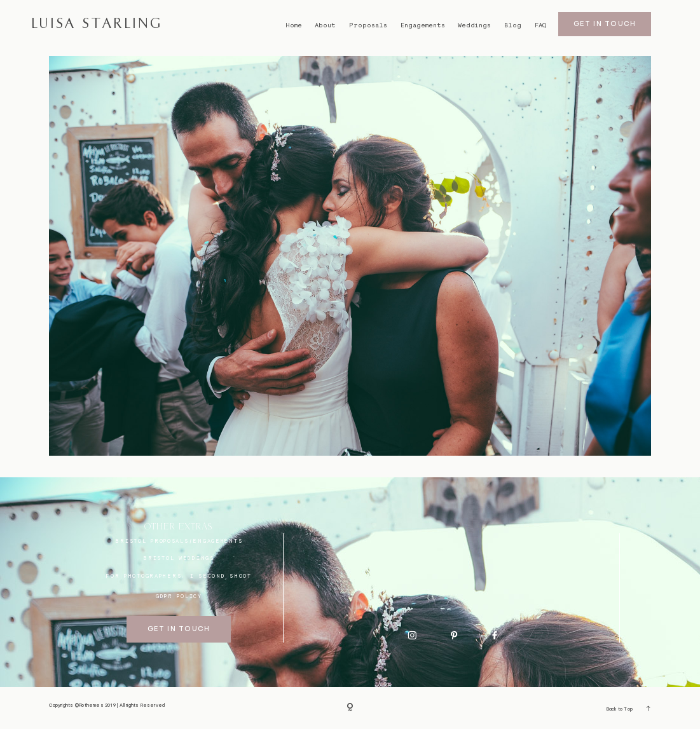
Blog (513, 25)
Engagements (423, 25)
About (325, 25)
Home (294, 25)
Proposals (368, 25)
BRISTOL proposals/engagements (179, 541)
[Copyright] (350, 708)
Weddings (474, 25)
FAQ (540, 25)
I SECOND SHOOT (221, 576)
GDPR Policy (179, 596)
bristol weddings (179, 558)
